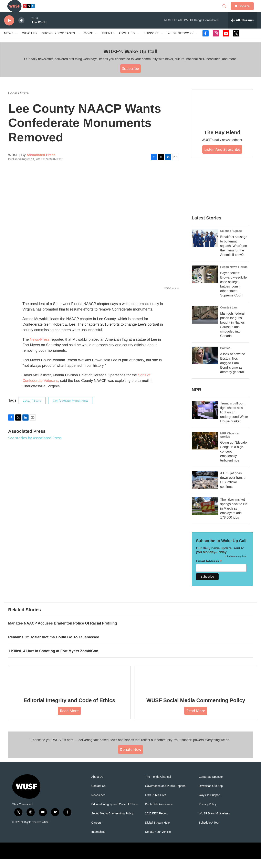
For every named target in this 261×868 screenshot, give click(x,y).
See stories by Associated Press (35, 447)
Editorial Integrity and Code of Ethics (69, 709)
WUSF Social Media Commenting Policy (196, 709)
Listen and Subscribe (222, 159)
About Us (97, 786)
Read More (69, 720)
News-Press (40, 349)
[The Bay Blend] (222, 116)
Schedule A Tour (209, 832)
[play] (9, 30)
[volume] (21, 30)
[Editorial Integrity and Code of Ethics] (69, 688)
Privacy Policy (208, 813)
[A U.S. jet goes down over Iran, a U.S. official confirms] (205, 489)
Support (151, 42)
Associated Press (41, 164)
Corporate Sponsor (211, 786)
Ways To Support (210, 804)
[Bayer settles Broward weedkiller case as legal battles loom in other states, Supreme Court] (205, 283)
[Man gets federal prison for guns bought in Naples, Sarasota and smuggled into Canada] (205, 324)
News (9, 42)
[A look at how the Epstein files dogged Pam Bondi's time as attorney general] (205, 365)
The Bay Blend (222, 142)
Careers (96, 832)
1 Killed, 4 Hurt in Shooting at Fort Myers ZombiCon (53, 660)
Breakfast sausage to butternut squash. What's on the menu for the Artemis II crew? (234, 255)
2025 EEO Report (156, 823)
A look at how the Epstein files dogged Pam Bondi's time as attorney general (233, 372)
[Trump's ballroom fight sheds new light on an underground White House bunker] (205, 419)
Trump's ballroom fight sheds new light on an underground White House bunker (234, 421)
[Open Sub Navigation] (17, 42)
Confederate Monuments (71, 410)
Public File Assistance (159, 813)
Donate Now (131, 759)
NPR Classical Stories (230, 444)
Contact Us (98, 795)
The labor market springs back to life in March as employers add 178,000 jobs (234, 518)
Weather (30, 42)
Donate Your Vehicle (158, 841)
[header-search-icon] (226, 11)
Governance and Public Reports (165, 795)
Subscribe (131, 78)
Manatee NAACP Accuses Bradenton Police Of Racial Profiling (62, 632)
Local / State (18, 102)
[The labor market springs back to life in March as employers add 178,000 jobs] (205, 515)
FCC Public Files (156, 804)
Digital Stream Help (157, 832)
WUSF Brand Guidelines (214, 823)
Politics (225, 357)
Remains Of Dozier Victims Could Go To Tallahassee (54, 646)
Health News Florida (234, 276)
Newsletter (98, 804)
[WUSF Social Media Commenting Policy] (196, 688)
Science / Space (231, 240)
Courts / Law (229, 317)
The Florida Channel (158, 786)
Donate (247, 11)
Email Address (209, 570)
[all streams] (242, 30)
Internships (98, 841)
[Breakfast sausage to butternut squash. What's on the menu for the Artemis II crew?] (205, 247)
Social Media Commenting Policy (112, 823)
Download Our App (211, 795)
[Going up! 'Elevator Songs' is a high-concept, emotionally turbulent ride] (205, 450)
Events (108, 42)
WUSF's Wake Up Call (130, 61)
